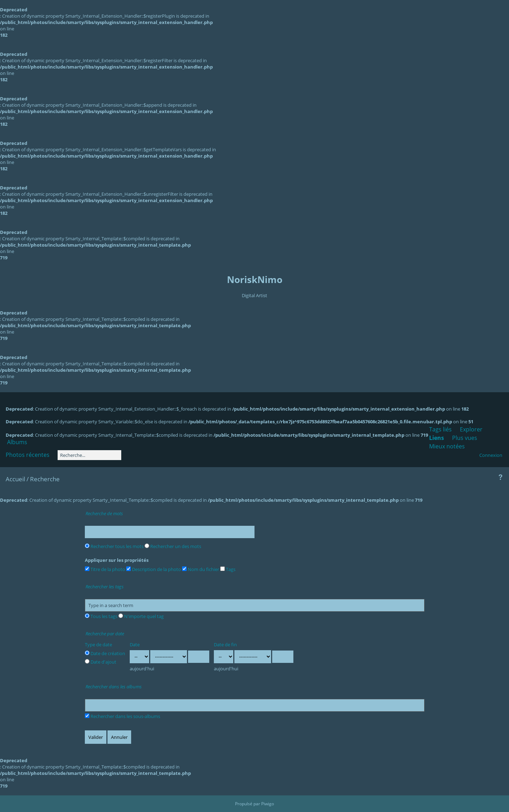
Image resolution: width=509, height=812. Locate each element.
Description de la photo (154, 569)
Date (135, 645)
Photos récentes (28, 455)
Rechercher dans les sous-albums (122, 716)
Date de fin (225, 645)
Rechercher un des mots (173, 546)
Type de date (98, 645)
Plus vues (465, 438)
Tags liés (440, 429)
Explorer (471, 429)
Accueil (15, 479)
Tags (228, 569)
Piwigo (268, 804)
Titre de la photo (105, 569)
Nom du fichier (201, 569)
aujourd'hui (142, 669)
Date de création (105, 653)
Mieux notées (447, 446)
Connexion (491, 455)
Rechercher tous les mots (114, 546)
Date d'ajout (101, 662)
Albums (17, 442)
